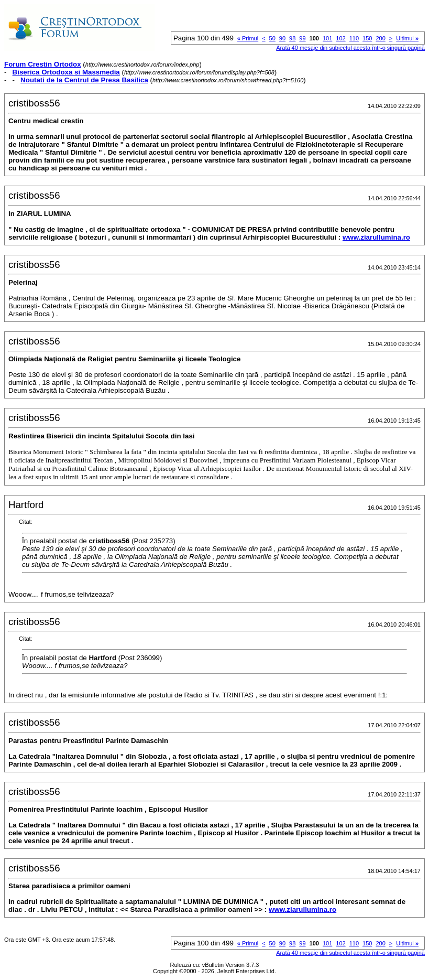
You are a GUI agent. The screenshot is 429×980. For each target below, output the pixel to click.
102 (340, 38)
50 (272, 38)
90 (282, 38)
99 (302, 38)
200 (380, 38)
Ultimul (407, 38)
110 (354, 38)
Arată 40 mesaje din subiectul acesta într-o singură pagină (350, 48)
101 (327, 38)
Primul (248, 38)
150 (367, 38)
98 (292, 38)
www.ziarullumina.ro (376, 237)
